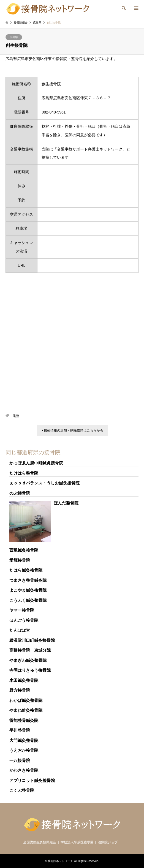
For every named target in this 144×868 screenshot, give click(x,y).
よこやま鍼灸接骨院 (28, 590)
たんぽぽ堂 (20, 630)
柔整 (16, 416)
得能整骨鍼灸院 (24, 720)
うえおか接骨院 (24, 750)
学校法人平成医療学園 (77, 842)
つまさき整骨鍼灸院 (28, 580)
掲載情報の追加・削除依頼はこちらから (73, 430)
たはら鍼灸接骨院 (26, 570)
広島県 (14, 37)
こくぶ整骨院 (22, 790)
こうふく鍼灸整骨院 (28, 600)
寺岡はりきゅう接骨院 (30, 670)
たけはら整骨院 (24, 473)
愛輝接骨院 (20, 560)
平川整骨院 (20, 730)
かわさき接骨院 (24, 770)
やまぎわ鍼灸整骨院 (28, 660)
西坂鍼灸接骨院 (24, 550)
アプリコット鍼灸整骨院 (32, 780)
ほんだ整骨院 (66, 503)
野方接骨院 (20, 690)
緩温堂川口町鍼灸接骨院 (32, 640)
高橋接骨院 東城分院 (30, 650)
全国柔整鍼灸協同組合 (40, 842)
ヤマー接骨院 (22, 610)
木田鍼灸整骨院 (24, 680)
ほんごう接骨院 (24, 620)
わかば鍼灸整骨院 (26, 700)
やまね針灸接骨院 (26, 710)
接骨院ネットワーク (60, 861)
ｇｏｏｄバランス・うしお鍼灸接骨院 (44, 483)
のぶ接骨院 (20, 493)
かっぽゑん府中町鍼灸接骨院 (36, 463)
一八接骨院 (20, 760)
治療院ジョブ (108, 842)
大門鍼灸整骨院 (24, 740)
